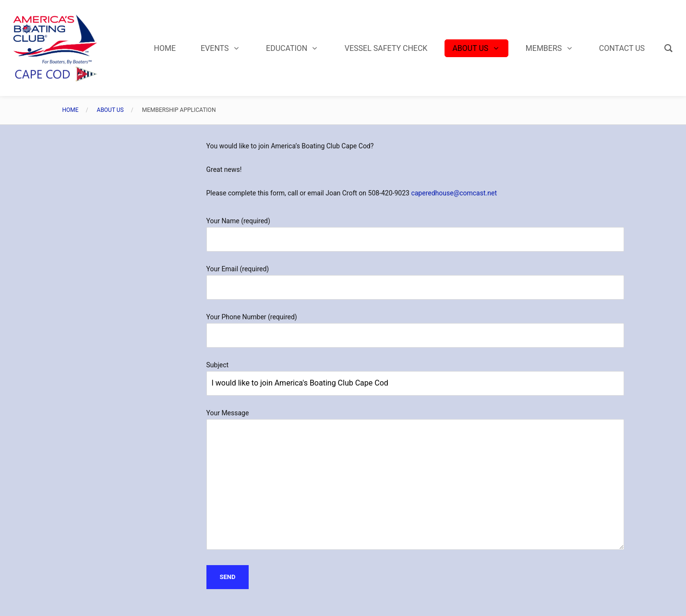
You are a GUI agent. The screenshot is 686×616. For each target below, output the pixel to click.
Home (71, 110)
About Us (110, 110)
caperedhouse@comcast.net (454, 193)
